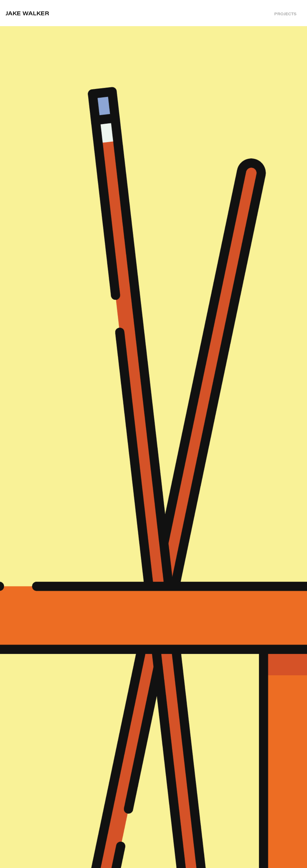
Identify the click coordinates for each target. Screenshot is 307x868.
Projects (285, 14)
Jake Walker (27, 13)
